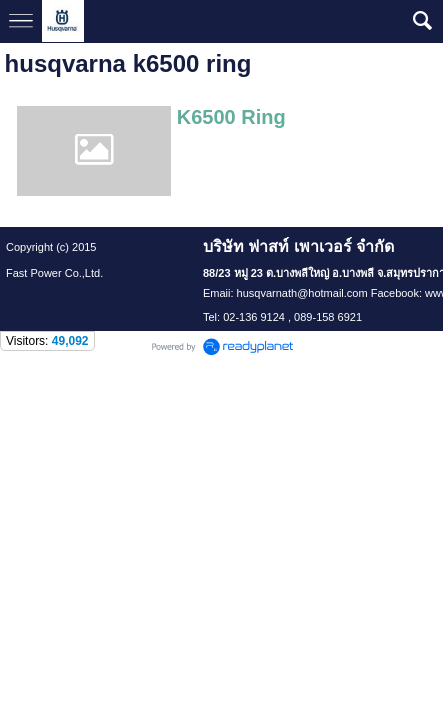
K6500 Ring (231, 117)
